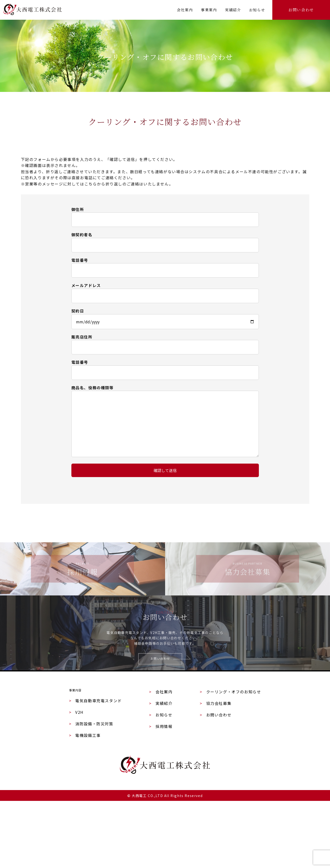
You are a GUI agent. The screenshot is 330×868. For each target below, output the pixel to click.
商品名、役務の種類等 (93, 388)
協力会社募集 (216, 768)
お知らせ (257, 10)
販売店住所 (82, 337)
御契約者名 (82, 235)
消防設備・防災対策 (91, 791)
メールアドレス (86, 285)
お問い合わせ (301, 10)
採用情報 (161, 791)
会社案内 (185, 10)
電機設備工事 (85, 802)
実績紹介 (233, 10)
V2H (76, 779)
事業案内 (209, 10)
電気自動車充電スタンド (95, 768)
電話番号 (80, 260)
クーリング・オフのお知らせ (230, 756)
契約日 (78, 311)
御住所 (78, 209)
